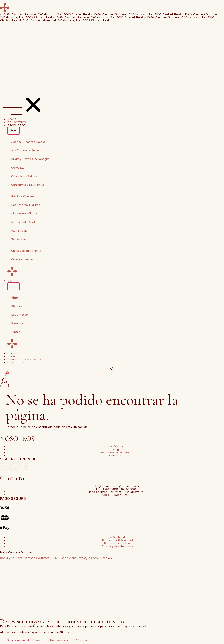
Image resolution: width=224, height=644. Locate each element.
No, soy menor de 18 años (68, 640)
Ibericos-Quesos (23, 196)
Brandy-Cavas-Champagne (30, 159)
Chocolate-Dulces (24, 176)
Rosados (17, 323)
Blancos (17, 306)
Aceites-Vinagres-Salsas (28, 142)
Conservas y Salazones (28, 185)
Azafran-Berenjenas (25, 150)
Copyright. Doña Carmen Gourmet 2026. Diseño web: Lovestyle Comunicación (56, 558)
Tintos (16, 332)
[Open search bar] (112, 369)
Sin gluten (19, 239)
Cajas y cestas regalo (26, 251)
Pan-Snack (19, 231)
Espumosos (19, 315)
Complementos (22, 259)
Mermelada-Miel (23, 222)
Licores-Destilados (24, 213)
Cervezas (18, 168)
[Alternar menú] (13, 105)
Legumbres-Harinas (26, 205)
